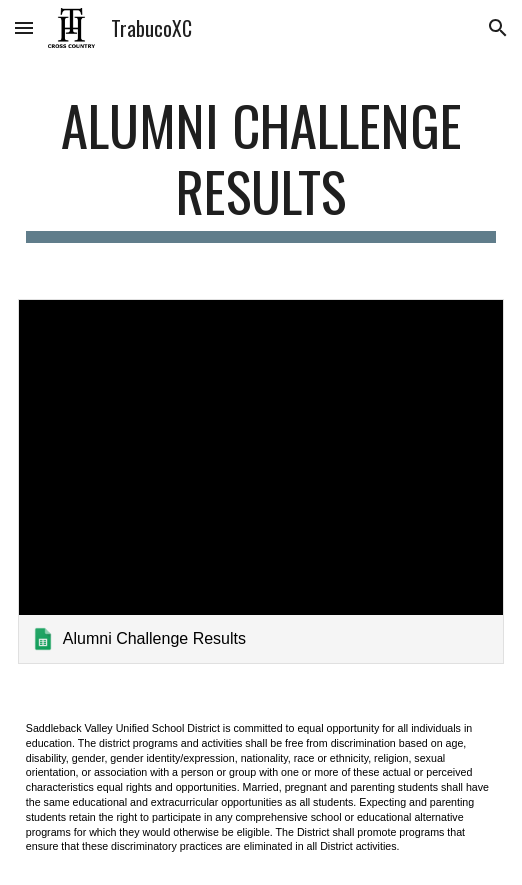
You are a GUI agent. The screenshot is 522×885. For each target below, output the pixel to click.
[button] (24, 27)
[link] (261, 481)
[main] (261, 167)
